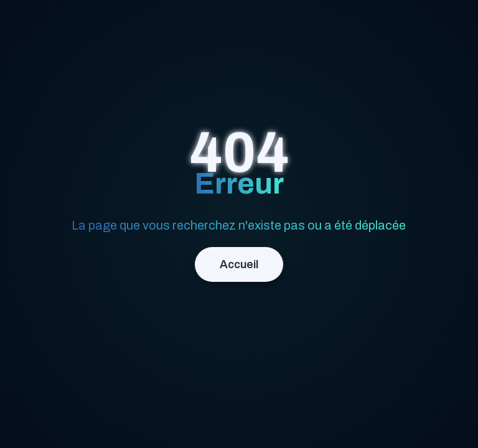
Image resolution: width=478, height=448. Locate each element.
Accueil (239, 264)
